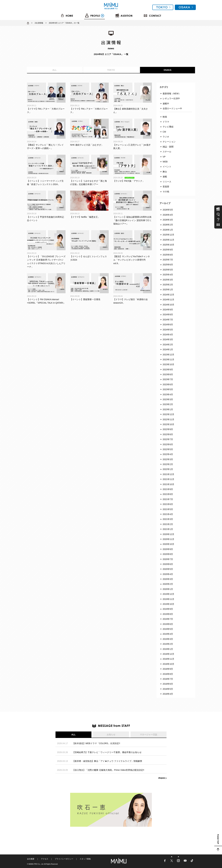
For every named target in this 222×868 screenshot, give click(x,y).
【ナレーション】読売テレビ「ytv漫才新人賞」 (133, 134)
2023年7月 (168, 379)
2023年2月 (168, 404)
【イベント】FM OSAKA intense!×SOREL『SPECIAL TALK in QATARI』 (46, 289)
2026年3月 (168, 220)
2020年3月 (168, 579)
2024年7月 (168, 320)
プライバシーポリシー (64, 859)
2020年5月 (168, 569)
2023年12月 (168, 355)
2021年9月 (168, 489)
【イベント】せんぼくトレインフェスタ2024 (89, 246)
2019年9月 (168, 609)
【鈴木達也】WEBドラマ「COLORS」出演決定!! (96, 743)
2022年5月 (168, 449)
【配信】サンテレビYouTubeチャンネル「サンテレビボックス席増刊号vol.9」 (133, 247)
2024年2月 (168, 345)
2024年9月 (168, 310)
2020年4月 (168, 574)
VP (164, 157)
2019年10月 (168, 604)
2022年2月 (168, 464)
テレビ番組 (168, 127)
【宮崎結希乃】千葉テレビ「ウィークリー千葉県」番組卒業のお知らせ (107, 752)
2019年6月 (168, 624)
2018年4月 (168, 694)
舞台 (165, 172)
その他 (166, 192)
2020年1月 (168, 589)
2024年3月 (168, 339)
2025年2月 (168, 285)
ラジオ (166, 137)
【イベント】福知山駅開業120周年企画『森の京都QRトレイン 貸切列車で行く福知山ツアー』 (133, 208)
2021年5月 (168, 509)
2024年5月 (168, 330)
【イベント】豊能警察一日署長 (89, 287)
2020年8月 (168, 554)
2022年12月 (168, 414)
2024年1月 (168, 349)
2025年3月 (168, 280)
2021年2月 (168, 524)
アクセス (45, 859)
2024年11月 (168, 300)
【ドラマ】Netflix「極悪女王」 (89, 204)
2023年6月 (168, 384)
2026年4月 (168, 215)
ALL (54, 70)
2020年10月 (168, 544)
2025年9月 (168, 250)
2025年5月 (168, 270)
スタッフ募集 (85, 859)
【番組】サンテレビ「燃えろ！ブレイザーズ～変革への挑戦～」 (46, 134)
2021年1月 (168, 529)
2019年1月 (168, 649)
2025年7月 (168, 260)
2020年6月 (168, 564)
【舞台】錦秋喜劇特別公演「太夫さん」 (133, 98)
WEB (165, 162)
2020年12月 (168, 534)
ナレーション (169, 142)
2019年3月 (168, 639)
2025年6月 (168, 265)
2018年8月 (168, 674)
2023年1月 (168, 409)
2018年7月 (168, 679)
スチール (167, 152)
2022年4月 (168, 454)
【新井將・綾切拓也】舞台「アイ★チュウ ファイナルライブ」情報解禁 (107, 761)
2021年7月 (168, 499)
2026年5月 (168, 210)
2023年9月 (168, 370)
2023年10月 (168, 364)
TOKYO (111, 70)
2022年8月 (168, 434)
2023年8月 (168, 374)
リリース (167, 182)
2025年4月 (168, 275)
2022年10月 (168, 424)
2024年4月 (168, 335)
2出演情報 (39, 23)
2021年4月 (168, 514)
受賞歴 (166, 187)
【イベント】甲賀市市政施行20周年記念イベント (46, 206)
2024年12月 (168, 295)
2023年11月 (168, 359)
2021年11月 (168, 479)
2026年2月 (168, 225)
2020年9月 (168, 549)
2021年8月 (168, 494)
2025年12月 (168, 235)
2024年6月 (168, 325)
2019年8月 (168, 614)
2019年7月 (168, 619)
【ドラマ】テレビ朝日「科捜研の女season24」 (133, 289)
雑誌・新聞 (168, 147)
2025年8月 (168, 255)
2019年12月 (168, 594)
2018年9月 (168, 669)
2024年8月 (168, 315)
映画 (165, 117)
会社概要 (31, 859)
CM (164, 132)
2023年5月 (168, 389)
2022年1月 (168, 469)
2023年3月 (168, 399)
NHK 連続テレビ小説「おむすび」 (89, 132)
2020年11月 (168, 539)
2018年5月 (168, 689)
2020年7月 (168, 559)
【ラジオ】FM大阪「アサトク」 (133, 168)
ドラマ (166, 122)
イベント (167, 167)
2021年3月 (168, 519)
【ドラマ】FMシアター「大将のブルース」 (46, 98)
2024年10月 (168, 305)
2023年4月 (168, 394)
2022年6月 (168, 444)
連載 (165, 177)
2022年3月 (168, 459)
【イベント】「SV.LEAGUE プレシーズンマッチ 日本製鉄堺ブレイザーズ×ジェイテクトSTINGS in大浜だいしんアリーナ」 (46, 249)
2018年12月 (168, 654)
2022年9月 (168, 429)
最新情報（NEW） (172, 94)
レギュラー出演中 (171, 98)
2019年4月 (168, 634)
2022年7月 (168, 439)
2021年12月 (168, 474)
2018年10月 (168, 664)
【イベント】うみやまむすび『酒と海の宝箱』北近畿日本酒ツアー (89, 170)
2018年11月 (168, 659)
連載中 (166, 104)
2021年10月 (168, 484)
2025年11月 (168, 240)
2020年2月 (168, 584)
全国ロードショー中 (172, 108)
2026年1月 (168, 230)
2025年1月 (168, 290)
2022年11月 (168, 419)
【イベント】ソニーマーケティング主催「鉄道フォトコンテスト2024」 (46, 170)
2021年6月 (168, 504)
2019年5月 (168, 629)
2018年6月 (168, 684)
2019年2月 (168, 644)
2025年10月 (168, 245)
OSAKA (168, 70)
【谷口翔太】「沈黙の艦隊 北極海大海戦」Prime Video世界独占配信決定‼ (108, 770)
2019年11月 (168, 599)
